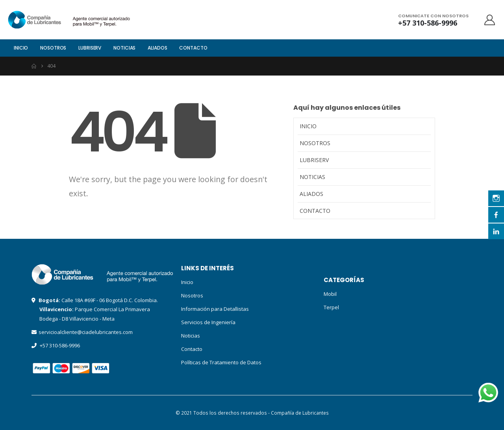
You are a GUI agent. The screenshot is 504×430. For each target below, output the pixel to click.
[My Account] (490, 20)
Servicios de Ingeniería (208, 322)
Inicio (21, 48)
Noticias (124, 48)
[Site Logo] (49, 20)
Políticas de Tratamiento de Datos (221, 362)
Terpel (331, 307)
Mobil (330, 294)
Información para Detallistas (215, 309)
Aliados (157, 48)
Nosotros (53, 48)
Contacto (193, 48)
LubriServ (90, 48)
